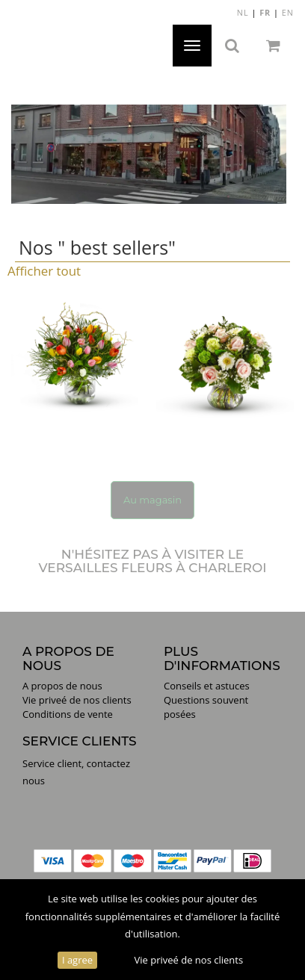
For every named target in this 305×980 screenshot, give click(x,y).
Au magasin (152, 500)
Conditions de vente (68, 714)
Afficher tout (44, 271)
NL (243, 12)
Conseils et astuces (207, 686)
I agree (77, 960)
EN (288, 12)
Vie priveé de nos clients (188, 960)
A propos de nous (62, 686)
